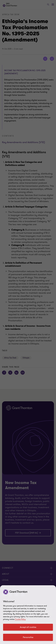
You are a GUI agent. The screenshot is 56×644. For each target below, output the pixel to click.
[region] (28, 615)
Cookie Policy (20, 619)
